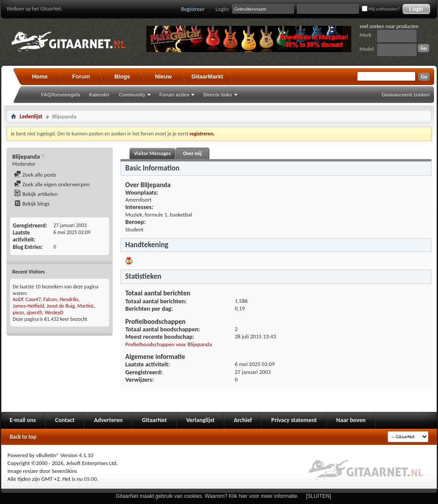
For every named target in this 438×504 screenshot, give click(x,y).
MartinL (86, 306)
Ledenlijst (31, 116)
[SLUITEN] (319, 496)
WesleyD (54, 312)
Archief (243, 420)
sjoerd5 (34, 312)
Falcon (50, 299)
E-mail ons (23, 420)
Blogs (122, 76)
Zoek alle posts (35, 175)
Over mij (192, 153)
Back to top (23, 437)
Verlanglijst (200, 420)
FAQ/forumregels (61, 95)
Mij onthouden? (381, 9)
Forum (81, 76)
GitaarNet (154, 420)
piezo (18, 312)
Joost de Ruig (61, 306)
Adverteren (108, 420)
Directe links (217, 95)
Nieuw (163, 76)
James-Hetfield (28, 306)
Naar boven (351, 420)
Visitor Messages (152, 153)
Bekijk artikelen (36, 194)
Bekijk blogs (32, 204)
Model (367, 49)
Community (132, 95)
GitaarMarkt (207, 76)
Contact (65, 420)
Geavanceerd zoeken (406, 95)
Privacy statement (294, 420)
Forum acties (174, 95)
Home (40, 76)
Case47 (33, 299)
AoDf (18, 299)
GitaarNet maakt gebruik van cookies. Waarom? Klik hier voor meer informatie (206, 496)
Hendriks (69, 299)
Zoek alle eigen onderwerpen (52, 184)
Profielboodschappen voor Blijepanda (169, 344)
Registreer (193, 9)
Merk (366, 35)
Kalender (99, 95)
